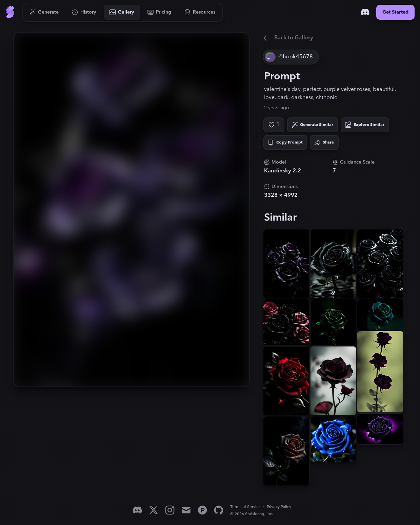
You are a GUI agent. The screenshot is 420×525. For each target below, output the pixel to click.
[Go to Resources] (200, 12)
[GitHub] (219, 510)
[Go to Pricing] (159, 12)
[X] (154, 510)
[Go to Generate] (44, 12)
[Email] (186, 510)
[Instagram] (170, 510)
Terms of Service (245, 507)
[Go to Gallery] (122, 12)
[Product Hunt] (202, 510)
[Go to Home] (10, 12)
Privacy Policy (279, 507)
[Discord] (365, 12)
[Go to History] (84, 12)
